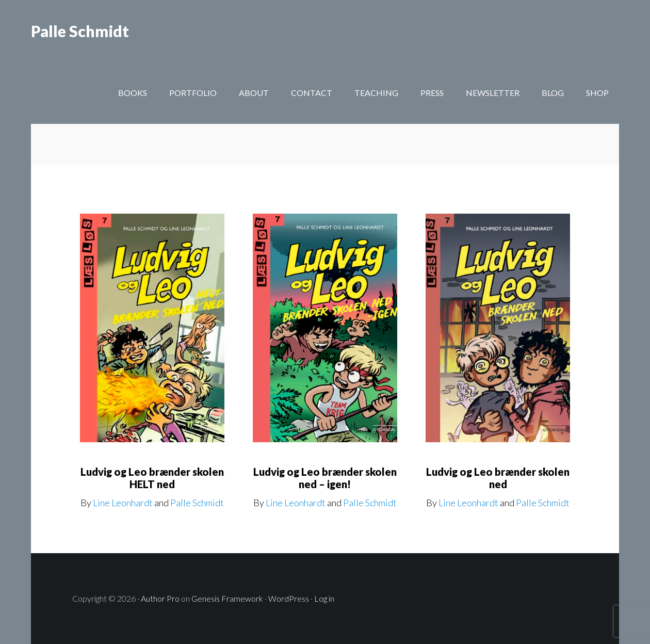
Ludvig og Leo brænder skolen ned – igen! (325, 478)
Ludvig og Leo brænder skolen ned (498, 478)
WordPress (289, 598)
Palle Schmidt (80, 31)
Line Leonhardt (123, 503)
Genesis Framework (227, 598)
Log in (324, 598)
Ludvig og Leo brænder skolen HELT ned (152, 478)
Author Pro (160, 598)
